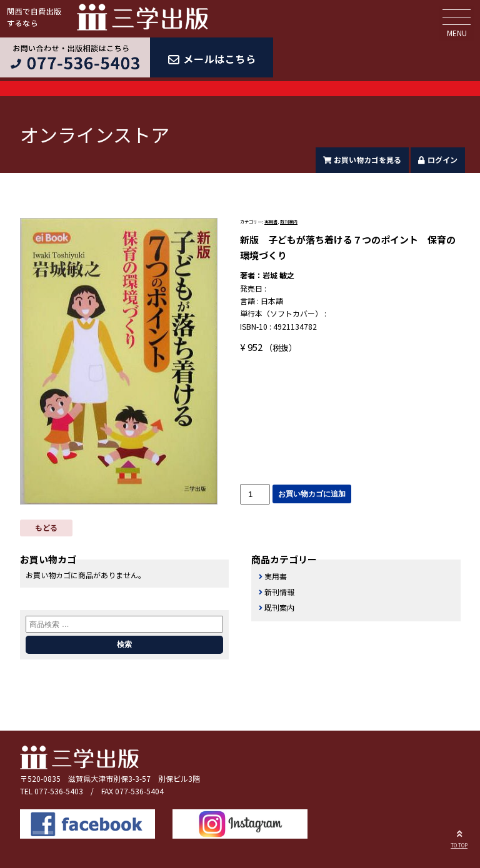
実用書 (271, 222)
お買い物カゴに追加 (312, 494)
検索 (124, 644)
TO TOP (459, 837)
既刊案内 (289, 222)
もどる (46, 527)
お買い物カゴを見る (362, 160)
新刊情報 (279, 592)
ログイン (438, 160)
